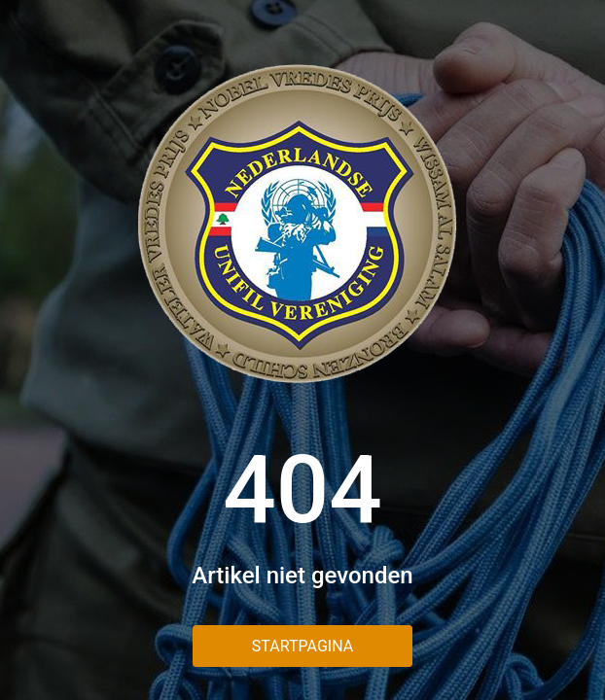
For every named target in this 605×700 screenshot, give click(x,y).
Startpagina (302, 646)
